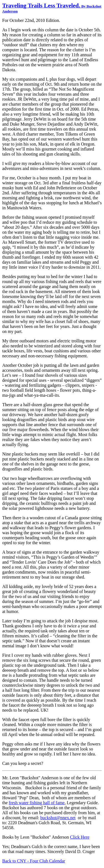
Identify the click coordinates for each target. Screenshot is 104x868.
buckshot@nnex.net (58, 818)
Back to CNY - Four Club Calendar (34, 861)
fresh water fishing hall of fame (37, 803)
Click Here (80, 837)
